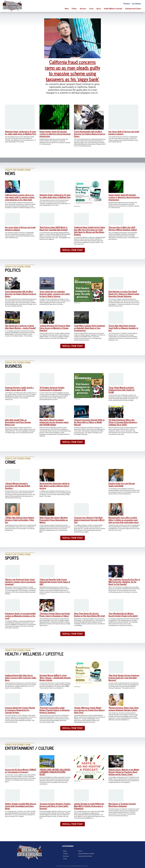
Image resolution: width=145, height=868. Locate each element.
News (67, 8)
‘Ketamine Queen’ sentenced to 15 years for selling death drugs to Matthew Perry (21, 133)
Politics (74, 8)
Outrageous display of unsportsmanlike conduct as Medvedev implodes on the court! (20, 616)
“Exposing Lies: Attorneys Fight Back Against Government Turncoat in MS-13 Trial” (89, 520)
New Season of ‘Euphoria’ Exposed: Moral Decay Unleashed (122, 805)
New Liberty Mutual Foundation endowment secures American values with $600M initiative (54, 422)
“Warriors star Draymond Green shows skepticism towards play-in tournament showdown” (20, 582)
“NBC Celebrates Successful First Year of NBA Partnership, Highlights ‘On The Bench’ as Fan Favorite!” (124, 582)
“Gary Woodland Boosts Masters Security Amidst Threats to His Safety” (123, 615)
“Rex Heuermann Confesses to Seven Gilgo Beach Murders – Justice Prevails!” (20, 327)
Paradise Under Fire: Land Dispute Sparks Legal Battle (122, 484)
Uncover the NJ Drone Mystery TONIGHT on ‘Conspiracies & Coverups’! (21, 771)
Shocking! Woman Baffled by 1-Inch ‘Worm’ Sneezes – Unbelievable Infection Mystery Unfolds (55, 678)
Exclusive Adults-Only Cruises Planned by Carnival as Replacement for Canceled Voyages (20, 710)
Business (83, 8)
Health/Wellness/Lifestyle (113, 8)
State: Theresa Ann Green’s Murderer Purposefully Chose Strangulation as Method (54, 520)
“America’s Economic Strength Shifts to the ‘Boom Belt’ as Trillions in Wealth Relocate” (89, 422)
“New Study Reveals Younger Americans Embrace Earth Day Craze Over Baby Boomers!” (124, 678)
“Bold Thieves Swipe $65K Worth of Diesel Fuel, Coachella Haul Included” (54, 228)
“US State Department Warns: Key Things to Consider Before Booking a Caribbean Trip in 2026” (123, 422)
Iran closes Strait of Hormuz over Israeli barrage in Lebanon (124, 133)
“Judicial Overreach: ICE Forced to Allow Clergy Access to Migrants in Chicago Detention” (55, 328)
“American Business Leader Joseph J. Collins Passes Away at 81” (19, 389)
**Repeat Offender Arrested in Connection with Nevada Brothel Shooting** (18, 486)
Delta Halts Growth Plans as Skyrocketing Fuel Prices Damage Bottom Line (18, 422)
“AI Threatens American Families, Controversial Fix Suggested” (52, 389)
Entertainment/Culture (133, 8)
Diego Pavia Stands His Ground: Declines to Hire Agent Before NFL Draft (89, 615)
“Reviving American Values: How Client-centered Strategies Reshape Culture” (124, 709)
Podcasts (127, 3)
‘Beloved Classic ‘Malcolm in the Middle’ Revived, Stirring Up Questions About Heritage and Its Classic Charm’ (124, 772)
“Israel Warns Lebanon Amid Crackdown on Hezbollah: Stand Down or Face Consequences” (90, 328)
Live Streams (136, 3)
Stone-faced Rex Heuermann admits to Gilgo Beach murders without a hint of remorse (55, 486)
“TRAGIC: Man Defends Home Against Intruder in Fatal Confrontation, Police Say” (20, 520)
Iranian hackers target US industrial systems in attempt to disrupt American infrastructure (55, 134)
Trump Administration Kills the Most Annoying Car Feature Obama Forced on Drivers (90, 134)
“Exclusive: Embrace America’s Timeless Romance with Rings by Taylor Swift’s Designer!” (55, 806)
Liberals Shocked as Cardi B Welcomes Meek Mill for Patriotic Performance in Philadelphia (89, 806)
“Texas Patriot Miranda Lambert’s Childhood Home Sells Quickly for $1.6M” (122, 390)
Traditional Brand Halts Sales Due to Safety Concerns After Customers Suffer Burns (21, 678)
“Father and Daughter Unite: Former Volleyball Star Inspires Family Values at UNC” (55, 582)
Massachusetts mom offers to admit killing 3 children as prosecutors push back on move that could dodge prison (124, 520)
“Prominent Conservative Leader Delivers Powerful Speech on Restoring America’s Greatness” (55, 710)
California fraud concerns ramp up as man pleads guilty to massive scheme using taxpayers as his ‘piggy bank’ (72, 70)
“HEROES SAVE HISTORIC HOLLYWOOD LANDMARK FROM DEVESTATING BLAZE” (55, 772)
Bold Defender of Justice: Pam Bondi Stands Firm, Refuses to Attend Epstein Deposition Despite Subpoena (124, 294)
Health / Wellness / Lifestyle (34, 654)
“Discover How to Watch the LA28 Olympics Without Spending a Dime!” (123, 228)
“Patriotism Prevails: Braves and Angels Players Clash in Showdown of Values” (55, 615)
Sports (99, 8)
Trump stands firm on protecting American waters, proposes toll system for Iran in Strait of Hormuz (55, 294)
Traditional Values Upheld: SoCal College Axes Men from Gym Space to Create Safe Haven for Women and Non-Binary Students (90, 231)
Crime (91, 8)
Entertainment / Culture (29, 748)
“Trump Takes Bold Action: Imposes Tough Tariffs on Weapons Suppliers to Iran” (123, 328)
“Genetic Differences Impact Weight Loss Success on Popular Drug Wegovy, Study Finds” (89, 710)
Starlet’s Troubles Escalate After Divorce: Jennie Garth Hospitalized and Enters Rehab (21, 806)
